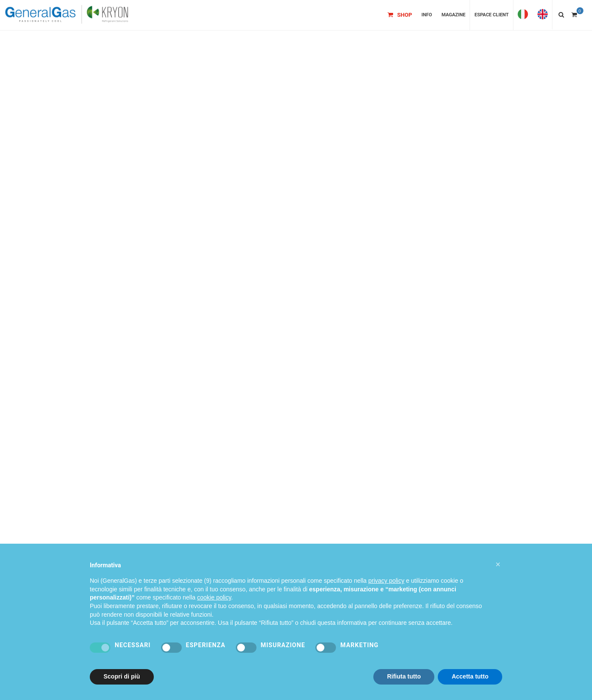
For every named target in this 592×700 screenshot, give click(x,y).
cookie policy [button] (214, 597)
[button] (498, 564)
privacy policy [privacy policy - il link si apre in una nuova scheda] (386, 581)
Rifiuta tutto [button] (404, 676)
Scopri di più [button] (122, 676)
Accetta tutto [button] (470, 676)
